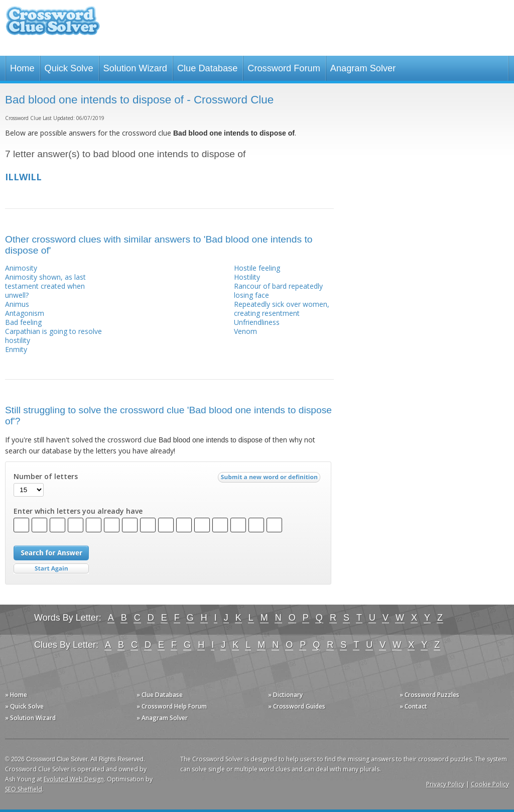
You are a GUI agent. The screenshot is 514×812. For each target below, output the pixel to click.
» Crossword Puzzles (429, 695)
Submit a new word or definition (270, 480)
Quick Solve (69, 68)
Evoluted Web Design (74, 779)
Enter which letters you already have (78, 511)
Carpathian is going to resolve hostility (53, 336)
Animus (17, 304)
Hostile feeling (257, 268)
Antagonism (25, 313)
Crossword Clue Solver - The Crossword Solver (53, 25)
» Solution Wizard (30, 718)
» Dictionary (285, 695)
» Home (16, 695)
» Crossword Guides (297, 706)
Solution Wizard (135, 68)
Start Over (51, 569)
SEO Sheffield (24, 789)
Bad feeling (23, 322)
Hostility (247, 277)
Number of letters (46, 477)
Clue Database (207, 68)
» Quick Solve (24, 706)
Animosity (21, 268)
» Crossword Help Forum (172, 706)
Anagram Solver (363, 68)
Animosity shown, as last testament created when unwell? (45, 286)
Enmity (16, 349)
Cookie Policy (490, 784)
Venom (245, 331)
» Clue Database (160, 695)
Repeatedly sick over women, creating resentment (282, 309)
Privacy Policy (445, 784)
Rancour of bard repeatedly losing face (278, 291)
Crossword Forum (284, 68)
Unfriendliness (257, 322)
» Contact (413, 706)
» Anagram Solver (162, 718)
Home (22, 68)
